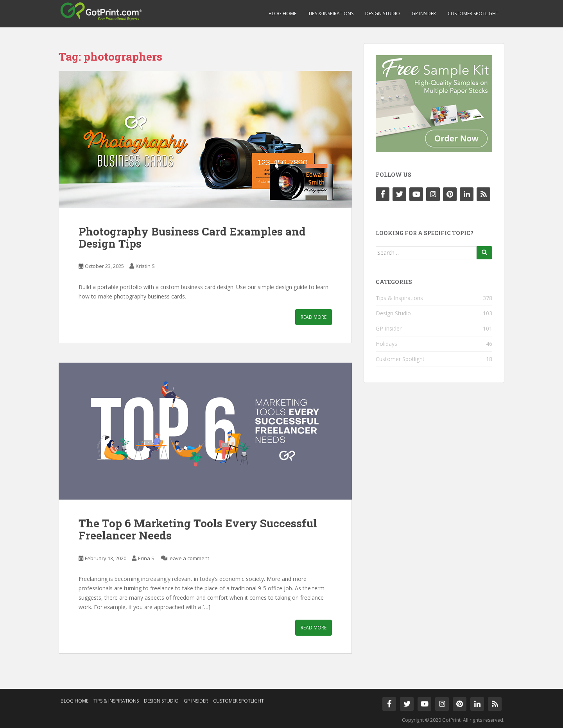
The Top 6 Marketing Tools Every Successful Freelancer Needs (198, 529)
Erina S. (147, 558)
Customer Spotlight (473, 13)
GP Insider (424, 13)
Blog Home (282, 13)
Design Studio (383, 13)
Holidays (386, 344)
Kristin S (145, 266)
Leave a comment (188, 558)
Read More (314, 317)
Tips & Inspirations (331, 13)
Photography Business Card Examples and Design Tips (192, 237)
